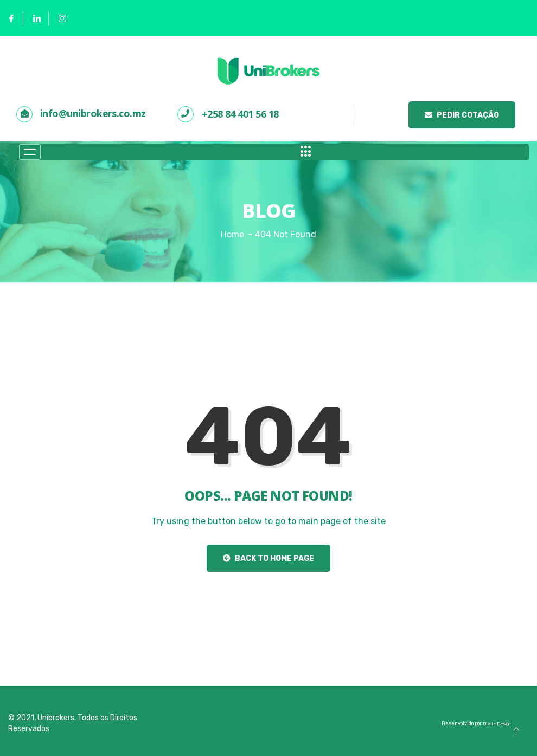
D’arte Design (497, 724)
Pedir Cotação (462, 115)
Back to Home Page (268, 558)
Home (232, 234)
